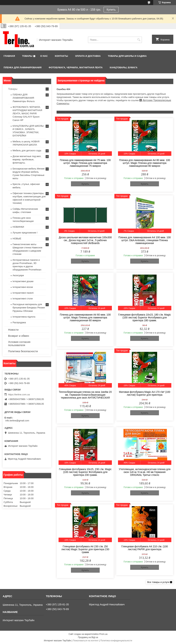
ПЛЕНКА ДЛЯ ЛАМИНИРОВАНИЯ (23, 67)
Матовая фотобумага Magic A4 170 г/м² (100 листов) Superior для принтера (144, 393)
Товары (27, 56)
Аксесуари (18, 275)
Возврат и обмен (19, 336)
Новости (13, 330)
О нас (44, 56)
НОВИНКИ (18, 227)
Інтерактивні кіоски (23, 287)
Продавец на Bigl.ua (88, 637)
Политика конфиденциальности (116, 641)
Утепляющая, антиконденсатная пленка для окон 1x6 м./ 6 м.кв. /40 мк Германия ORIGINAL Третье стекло (145, 472)
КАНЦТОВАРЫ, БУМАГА (124, 67)
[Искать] (139, 40)
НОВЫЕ (17, 239)
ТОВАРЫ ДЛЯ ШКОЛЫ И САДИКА (127, 56)
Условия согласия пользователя (19, 343)
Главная (9, 56)
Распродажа (19, 322)
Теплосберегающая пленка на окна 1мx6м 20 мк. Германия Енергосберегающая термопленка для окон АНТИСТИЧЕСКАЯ (85, 395)
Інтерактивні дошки (23, 281)
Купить (111, 10)
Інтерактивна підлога (24, 317)
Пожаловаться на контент (86, 641)
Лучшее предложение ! (25, 233)
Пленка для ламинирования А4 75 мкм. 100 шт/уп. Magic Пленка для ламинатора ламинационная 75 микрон (85, 163)
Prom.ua (103, 634)
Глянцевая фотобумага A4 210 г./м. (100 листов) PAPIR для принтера (145, 548)
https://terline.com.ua (19, 395)
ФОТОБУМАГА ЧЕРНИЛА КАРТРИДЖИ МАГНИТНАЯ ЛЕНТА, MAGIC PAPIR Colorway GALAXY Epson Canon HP (27, 114)
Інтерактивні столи (23, 299)
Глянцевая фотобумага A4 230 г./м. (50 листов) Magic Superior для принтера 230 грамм (85, 549)
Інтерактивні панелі (23, 293)
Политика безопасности (23, 351)
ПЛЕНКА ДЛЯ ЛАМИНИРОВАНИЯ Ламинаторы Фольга (24, 98)
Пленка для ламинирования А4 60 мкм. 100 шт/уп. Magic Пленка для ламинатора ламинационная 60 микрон (85, 318)
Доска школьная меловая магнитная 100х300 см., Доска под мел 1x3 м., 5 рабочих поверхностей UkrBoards (85, 240)
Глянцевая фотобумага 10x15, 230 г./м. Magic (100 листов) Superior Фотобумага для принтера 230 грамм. (85, 472)
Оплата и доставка (88, 56)
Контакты (62, 56)
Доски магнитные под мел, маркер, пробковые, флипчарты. (27, 159)
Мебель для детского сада (27, 150)
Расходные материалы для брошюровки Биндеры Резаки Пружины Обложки (29, 308)
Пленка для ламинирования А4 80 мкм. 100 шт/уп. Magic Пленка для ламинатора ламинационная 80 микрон (144, 163)
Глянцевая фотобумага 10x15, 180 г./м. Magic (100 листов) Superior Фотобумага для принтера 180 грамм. (145, 318)
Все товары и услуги (158, 582)
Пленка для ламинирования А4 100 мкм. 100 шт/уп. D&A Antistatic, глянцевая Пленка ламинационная (145, 240)
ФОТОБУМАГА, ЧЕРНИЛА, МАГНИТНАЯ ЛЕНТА (76, 67)
